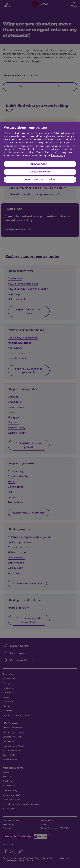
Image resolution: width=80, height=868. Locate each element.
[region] (40, 154)
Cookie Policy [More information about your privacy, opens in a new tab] (58, 155)
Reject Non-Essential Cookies (40, 179)
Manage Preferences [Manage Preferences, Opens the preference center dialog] (40, 172)
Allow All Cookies (40, 164)
